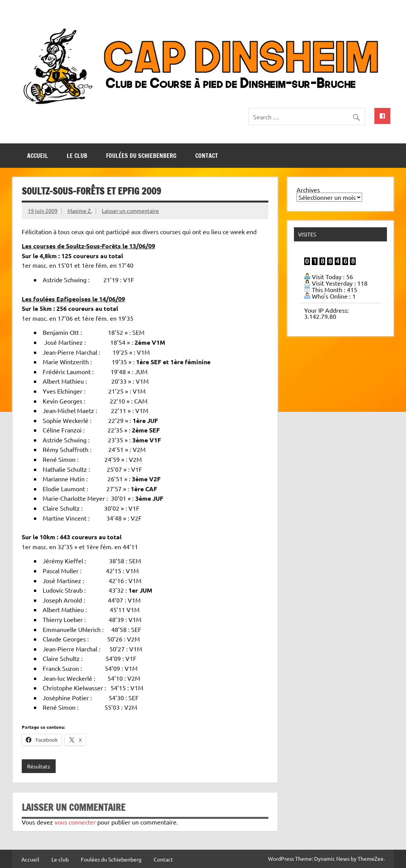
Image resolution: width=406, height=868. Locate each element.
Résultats (39, 766)
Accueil (38, 156)
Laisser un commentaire (130, 211)
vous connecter (75, 822)
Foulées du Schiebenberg (141, 156)
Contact (207, 156)
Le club (77, 156)
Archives (308, 190)
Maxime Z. (80, 211)
